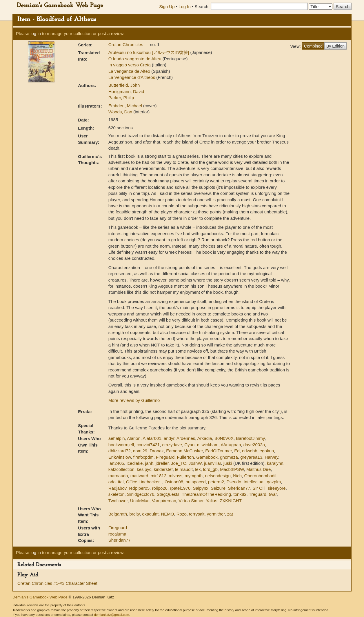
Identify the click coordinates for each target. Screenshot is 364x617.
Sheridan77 (239, 488)
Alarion (134, 438)
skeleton (117, 494)
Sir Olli (259, 488)
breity (134, 514)
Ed (237, 451)
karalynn (275, 463)
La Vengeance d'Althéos (132, 77)
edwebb (250, 451)
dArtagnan (231, 445)
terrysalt (197, 514)
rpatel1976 (180, 488)
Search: (202, 7)
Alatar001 (152, 438)
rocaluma (117, 534)
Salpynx (201, 488)
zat (230, 514)
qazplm (274, 482)
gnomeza (229, 457)
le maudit (184, 469)
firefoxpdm (143, 457)
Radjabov (117, 488)
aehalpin (117, 438)
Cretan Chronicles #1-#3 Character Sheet (57, 583)
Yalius (212, 501)
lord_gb (210, 469)
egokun (267, 451)
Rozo (182, 514)
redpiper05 (139, 488)
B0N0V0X (224, 438)
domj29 (140, 451)
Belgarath (118, 514)
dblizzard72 (120, 451)
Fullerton (185, 457)
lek (198, 469)
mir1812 (159, 476)
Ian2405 (116, 463)
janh (149, 463)
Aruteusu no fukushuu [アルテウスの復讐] (149, 52)
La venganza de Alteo (130, 71)
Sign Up (167, 7)
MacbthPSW (232, 469)
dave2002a (254, 445)
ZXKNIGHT (231, 501)
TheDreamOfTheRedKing (206, 494)
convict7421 (148, 445)
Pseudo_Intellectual (245, 482)
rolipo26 (160, 488)
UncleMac (140, 501)
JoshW (195, 463)
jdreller (162, 463)
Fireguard (165, 457)
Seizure (218, 488)
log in (36, 33)
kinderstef (163, 469)
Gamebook (207, 457)
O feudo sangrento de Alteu (135, 59)
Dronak (156, 451)
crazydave (172, 445)
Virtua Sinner (191, 501)
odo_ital (116, 482)
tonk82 (240, 494)
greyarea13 (251, 457)
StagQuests (168, 494)
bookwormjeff (121, 445)
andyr (169, 438)
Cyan (189, 445)
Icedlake (134, 463)
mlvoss (175, 476)
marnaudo (118, 476)
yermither (216, 514)
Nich (237, 476)
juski (228, 463)
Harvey (271, 457)
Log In (185, 7)
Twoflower (118, 501)
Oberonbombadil (260, 476)
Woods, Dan (121, 112)
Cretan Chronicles (126, 45)
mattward (139, 476)
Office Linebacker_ (144, 482)
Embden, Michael (126, 106)
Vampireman (164, 501)
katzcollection (121, 469)
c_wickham (208, 445)
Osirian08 (174, 482)
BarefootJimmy (250, 438)
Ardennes (186, 438)
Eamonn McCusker (184, 451)
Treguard (258, 494)
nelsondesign (218, 476)
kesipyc (144, 469)
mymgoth (194, 476)
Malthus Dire (259, 469)
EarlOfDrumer (219, 451)
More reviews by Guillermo (134, 400)
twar (273, 494)
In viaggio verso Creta (130, 65)
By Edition (335, 46)
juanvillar (212, 463)
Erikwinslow (120, 457)
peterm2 (216, 482)
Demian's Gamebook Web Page (60, 6)
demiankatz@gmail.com (111, 615)
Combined (313, 46)
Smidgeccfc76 (141, 494)
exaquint (150, 514)
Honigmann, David (126, 91)
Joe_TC (179, 463)
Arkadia (205, 438)
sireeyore (277, 488)
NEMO (167, 514)
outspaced (195, 482)
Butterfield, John (124, 85)
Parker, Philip (121, 98)
